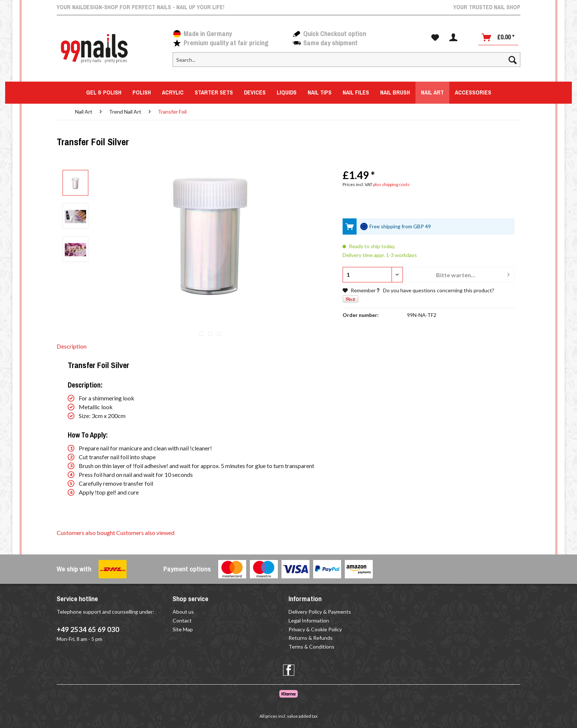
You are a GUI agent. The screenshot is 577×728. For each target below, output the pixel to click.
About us (183, 612)
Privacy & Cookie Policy (315, 629)
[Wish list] (435, 38)
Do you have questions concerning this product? (435, 290)
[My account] (453, 38)
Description (72, 346)
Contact (182, 620)
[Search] (513, 60)
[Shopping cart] (498, 38)
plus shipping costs (391, 184)
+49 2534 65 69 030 (88, 629)
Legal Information (309, 620)
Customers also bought (86, 533)
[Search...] (346, 60)
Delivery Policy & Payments (320, 612)
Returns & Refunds (311, 638)
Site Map (183, 629)
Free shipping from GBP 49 (400, 226)
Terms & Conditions (311, 647)
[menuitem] (346, 63)
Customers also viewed (145, 533)
